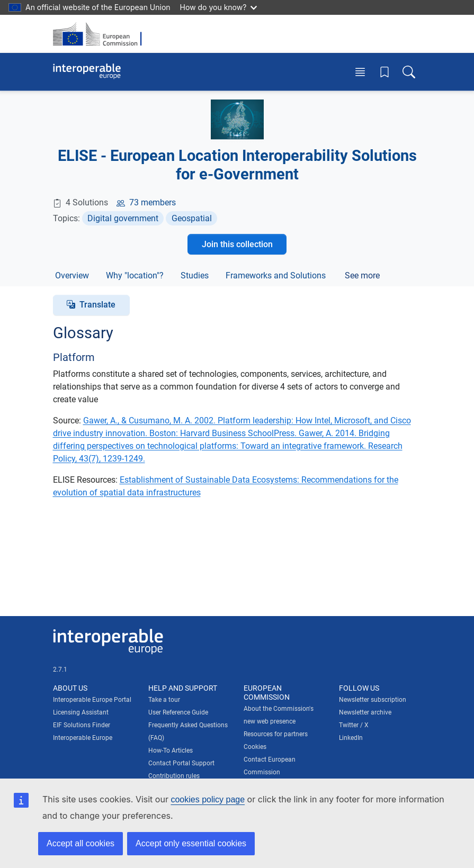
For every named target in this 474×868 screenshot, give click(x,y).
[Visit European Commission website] (101, 34)
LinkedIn (351, 738)
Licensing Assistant (81, 712)
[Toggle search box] (409, 72)
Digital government (123, 218)
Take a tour (164, 700)
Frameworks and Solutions (276, 275)
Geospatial (192, 218)
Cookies (255, 747)
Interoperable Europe (83, 738)
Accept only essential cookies (191, 843)
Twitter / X (354, 725)
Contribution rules (174, 776)
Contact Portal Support (181, 763)
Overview (72, 275)
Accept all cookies (81, 843)
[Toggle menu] (360, 72)
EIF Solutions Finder (82, 725)
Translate (97, 305)
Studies (195, 275)
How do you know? (219, 7)
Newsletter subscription (373, 700)
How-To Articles (171, 751)
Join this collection (237, 244)
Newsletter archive (365, 712)
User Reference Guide (178, 712)
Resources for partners (276, 734)
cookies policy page (208, 799)
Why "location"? (135, 275)
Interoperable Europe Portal (92, 700)
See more (362, 275)
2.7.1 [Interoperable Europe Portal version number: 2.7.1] (60, 670)
